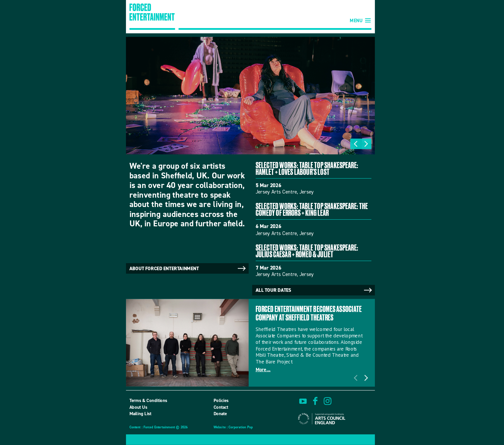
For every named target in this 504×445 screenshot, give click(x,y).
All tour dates (314, 290)
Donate (220, 414)
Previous (356, 144)
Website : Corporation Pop (233, 428)
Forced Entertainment (152, 17)
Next (366, 144)
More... (263, 370)
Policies (221, 401)
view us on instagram (328, 401)
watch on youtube (303, 401)
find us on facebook (315, 401)
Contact (221, 407)
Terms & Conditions (148, 401)
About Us (138, 407)
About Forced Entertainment (188, 268)
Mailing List (141, 414)
